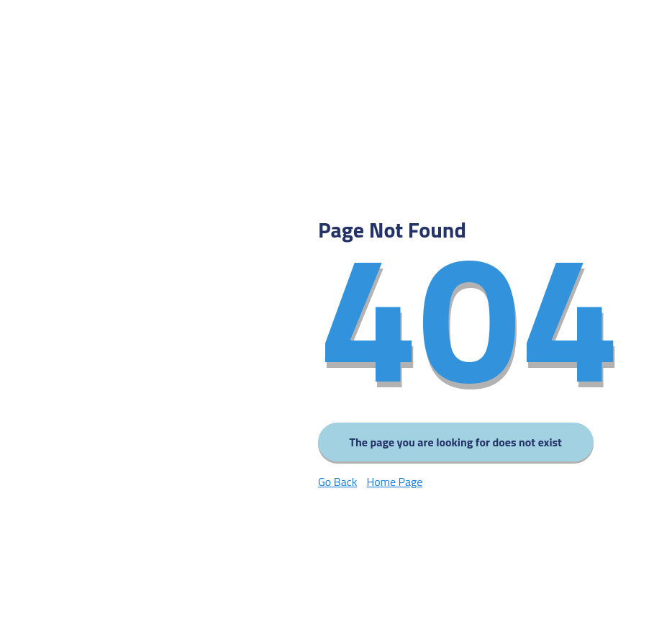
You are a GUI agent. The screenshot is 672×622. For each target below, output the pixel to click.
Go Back (337, 482)
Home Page (394, 482)
